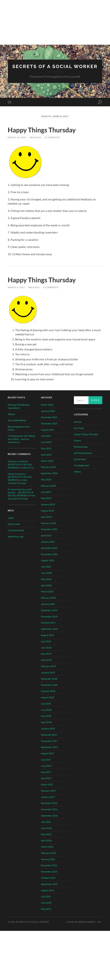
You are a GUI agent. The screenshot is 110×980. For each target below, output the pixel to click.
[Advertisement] (55, 22)
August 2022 (47, 515)
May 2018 (46, 721)
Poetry (77, 445)
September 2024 (49, 478)
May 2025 (46, 453)
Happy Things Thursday (43, 134)
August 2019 (47, 640)
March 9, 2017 (16, 292)
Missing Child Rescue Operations (19, 411)
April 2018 (46, 727)
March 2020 (47, 596)
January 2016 (48, 864)
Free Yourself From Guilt (21, 502)
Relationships (81, 451)
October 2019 (48, 627)
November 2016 (49, 814)
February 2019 (48, 671)
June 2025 (46, 447)
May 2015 (46, 914)
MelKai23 (35, 142)
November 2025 (49, 428)
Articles (78, 426)
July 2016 (46, 826)
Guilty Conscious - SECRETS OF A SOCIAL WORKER (20, 481)
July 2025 (46, 440)
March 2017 (47, 789)
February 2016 (48, 858)
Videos (77, 476)
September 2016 (49, 820)
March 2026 (47, 409)
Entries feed (14, 529)
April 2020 (46, 590)
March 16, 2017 (17, 142)
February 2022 (48, 528)
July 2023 (46, 496)
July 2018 (46, 708)
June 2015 (46, 907)
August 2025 (47, 434)
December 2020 (49, 553)
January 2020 (48, 609)
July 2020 (46, 571)
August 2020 (47, 565)
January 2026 (48, 416)
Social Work (80, 464)
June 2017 (46, 770)
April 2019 (46, 665)
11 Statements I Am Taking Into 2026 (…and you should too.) (21, 444)
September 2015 (49, 889)
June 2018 (46, 714)
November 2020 (49, 559)
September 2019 (49, 633)
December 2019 (49, 615)
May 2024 (46, 484)
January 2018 (48, 733)
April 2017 (46, 783)
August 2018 (47, 702)
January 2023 (48, 509)
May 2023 (46, 503)
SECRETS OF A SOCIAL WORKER (55, 69)
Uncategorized (81, 470)
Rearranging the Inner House (19, 433)
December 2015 (49, 870)
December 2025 (49, 422)
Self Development (83, 458)
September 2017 (49, 752)
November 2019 (49, 621)
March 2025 (47, 465)
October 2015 (48, 882)
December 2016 (49, 808)
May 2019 (46, 658)
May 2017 (46, 777)
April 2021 (46, 540)
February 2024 (48, 490)
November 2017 (49, 745)
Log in (11, 522)
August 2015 (47, 895)
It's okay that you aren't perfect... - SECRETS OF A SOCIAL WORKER (21, 497)
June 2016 (46, 833)
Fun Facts (79, 433)
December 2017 (49, 739)
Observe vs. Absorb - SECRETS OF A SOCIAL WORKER (20, 469)
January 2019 (48, 677)
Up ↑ (100, 927)
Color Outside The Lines (18, 486)
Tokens (11, 419)
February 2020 (48, 602)
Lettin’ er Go (28, 472)
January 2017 (48, 801)
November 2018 (49, 689)
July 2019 (46, 646)
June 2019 (46, 652)
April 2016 (46, 845)
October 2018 (48, 696)
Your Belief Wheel (17, 425)
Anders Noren (86, 927)
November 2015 (49, 876)
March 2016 (47, 851)
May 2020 (46, 584)
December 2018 (49, 683)
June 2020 (46, 577)
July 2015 (46, 901)
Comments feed (16, 535)
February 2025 (48, 472)
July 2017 (46, 764)
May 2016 (46, 839)
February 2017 (48, 795)
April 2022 (46, 521)
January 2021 (48, 546)
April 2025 (46, 459)
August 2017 (47, 758)
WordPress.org (15, 541)
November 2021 (49, 534)
